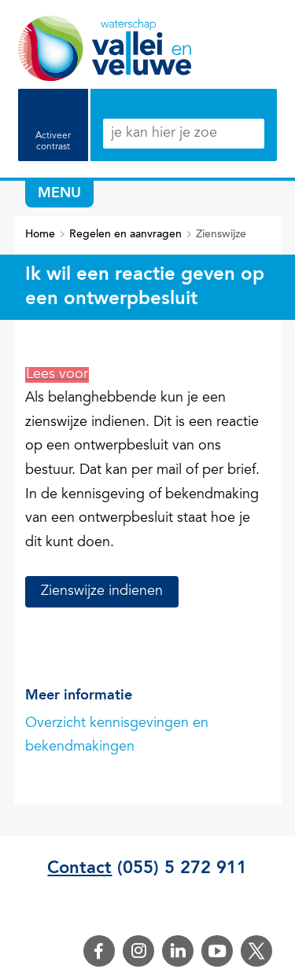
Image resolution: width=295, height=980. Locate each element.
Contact (79, 868)
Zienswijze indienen (102, 592)
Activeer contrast (53, 141)
